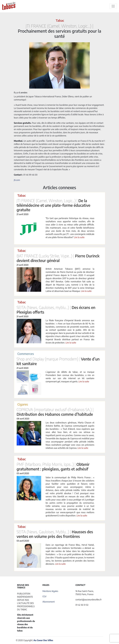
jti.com (17, 180)
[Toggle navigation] (113, 6)
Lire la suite (79, 237)
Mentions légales (50, 591)
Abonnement (49, 602)
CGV (44, 596)
